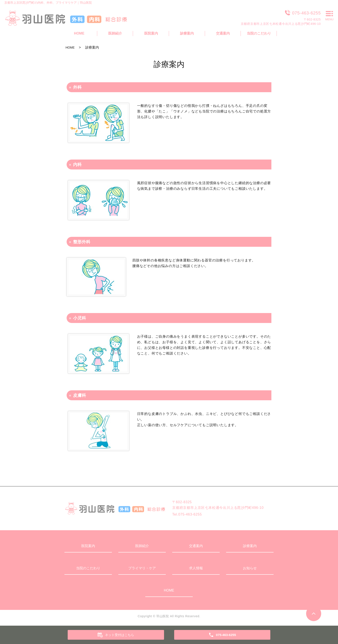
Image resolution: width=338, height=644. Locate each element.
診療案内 (250, 546)
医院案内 (88, 546)
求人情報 (196, 568)
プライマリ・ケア (142, 568)
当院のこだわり (88, 568)
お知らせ (250, 568)
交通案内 (196, 546)
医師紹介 (142, 546)
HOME (70, 47)
